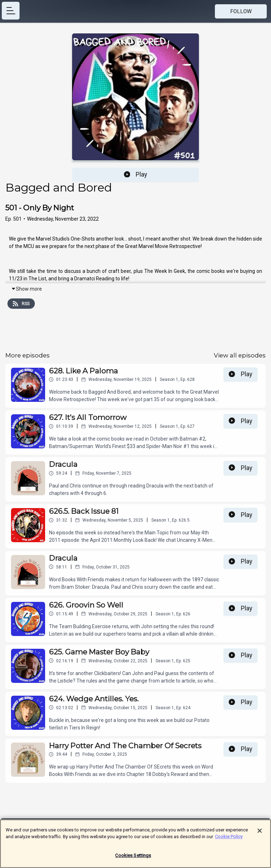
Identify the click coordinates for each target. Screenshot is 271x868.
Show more (26, 289)
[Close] (260, 833)
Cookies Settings (133, 858)
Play (136, 174)
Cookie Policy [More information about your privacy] (229, 839)
